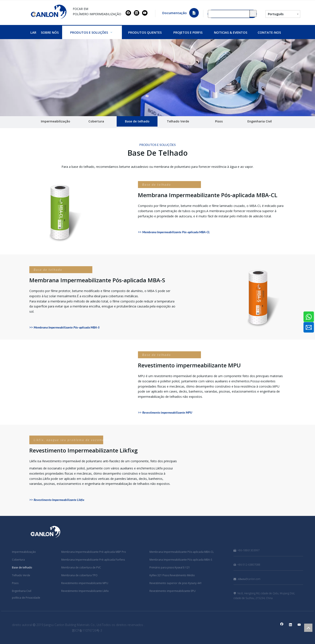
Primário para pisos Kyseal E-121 (170, 567)
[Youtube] (145, 13)
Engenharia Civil (260, 121)
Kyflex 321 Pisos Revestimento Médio (172, 575)
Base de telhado (137, 121)
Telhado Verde (178, 121)
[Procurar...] (229, 13)
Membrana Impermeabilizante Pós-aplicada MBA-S (181, 560)
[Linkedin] (137, 13)
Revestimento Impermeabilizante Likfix (85, 591)
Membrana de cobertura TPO (79, 575)
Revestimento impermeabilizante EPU (172, 591)
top (308, 628)
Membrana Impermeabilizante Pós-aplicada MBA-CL (182, 552)
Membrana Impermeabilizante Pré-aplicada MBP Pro (94, 552)
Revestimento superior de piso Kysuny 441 (176, 583)
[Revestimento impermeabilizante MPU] (81, 382)
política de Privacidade (26, 598)
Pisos (219, 121)
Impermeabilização (56, 121)
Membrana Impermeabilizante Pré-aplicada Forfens (93, 560)
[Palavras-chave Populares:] (253, 13)
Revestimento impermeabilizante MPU (85, 583)
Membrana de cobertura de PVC (81, 567)
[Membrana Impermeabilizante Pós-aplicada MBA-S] (234, 297)
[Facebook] (128, 13)
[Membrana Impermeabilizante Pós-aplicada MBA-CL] (81, 212)
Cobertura (96, 121)
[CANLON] (157, 78)
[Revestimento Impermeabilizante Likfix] (234, 467)
